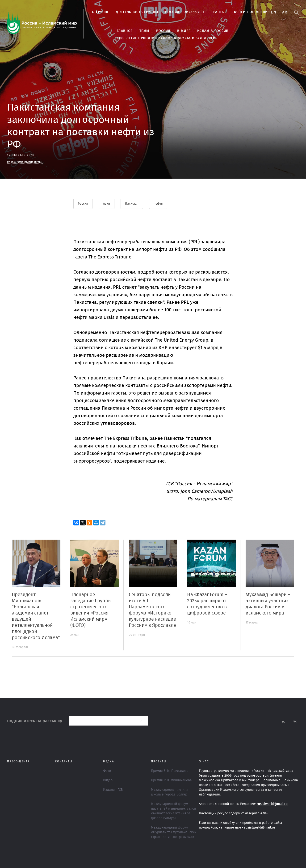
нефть (158, 204)
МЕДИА (109, 761)
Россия (163, 31)
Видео (108, 780)
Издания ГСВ (113, 790)
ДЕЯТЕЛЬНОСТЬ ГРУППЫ (137, 12)
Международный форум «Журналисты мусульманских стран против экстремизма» (174, 832)
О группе (101, 12)
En (274, 12)
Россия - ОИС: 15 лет (185, 12)
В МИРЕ (184, 31)
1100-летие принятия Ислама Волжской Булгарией (166, 38)
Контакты (64, 761)
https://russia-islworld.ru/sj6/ (25, 162)
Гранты (218, 12)
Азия (107, 204)
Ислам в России (213, 31)
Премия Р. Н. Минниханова (171, 780)
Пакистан (132, 204)
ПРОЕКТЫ (159, 761)
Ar (285, 12)
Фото (107, 771)
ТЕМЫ (144, 31)
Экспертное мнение (251, 12)
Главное (125, 31)
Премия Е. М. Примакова (170, 771)
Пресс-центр (18, 761)
